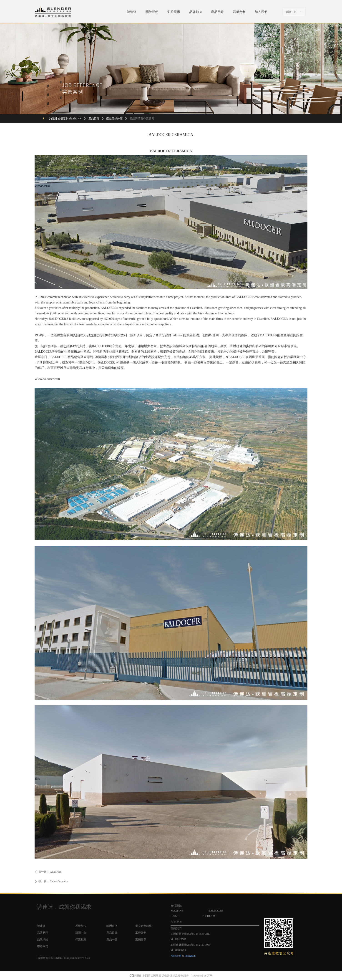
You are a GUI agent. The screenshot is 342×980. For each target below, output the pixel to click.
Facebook (176, 956)
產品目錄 (94, 119)
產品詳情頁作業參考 (142, 119)
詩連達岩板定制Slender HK (65, 119)
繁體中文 (291, 12)
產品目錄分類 (114, 119)
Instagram (190, 956)
